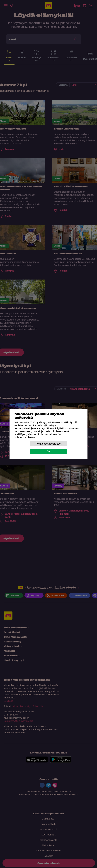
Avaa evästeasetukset (48, 444)
